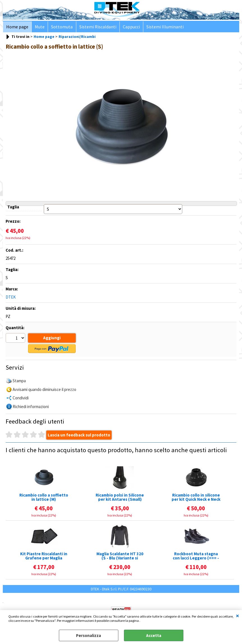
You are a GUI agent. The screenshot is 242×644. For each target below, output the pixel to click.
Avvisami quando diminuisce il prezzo (44, 390)
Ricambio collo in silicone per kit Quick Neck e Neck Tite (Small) (196, 498)
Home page (17, 27)
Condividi (21, 399)
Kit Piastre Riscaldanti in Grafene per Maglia (44, 557)
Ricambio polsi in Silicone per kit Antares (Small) (120, 498)
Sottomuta (60, 27)
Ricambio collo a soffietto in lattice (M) (44, 498)
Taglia (13, 208)
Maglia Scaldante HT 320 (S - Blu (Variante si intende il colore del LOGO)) (120, 557)
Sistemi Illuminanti (162, 27)
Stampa (19, 382)
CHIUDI (238, 616)
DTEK (11, 298)
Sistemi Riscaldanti (96, 27)
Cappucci (129, 27)
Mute (39, 27)
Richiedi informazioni (31, 407)
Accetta (154, 635)
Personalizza (88, 635)
